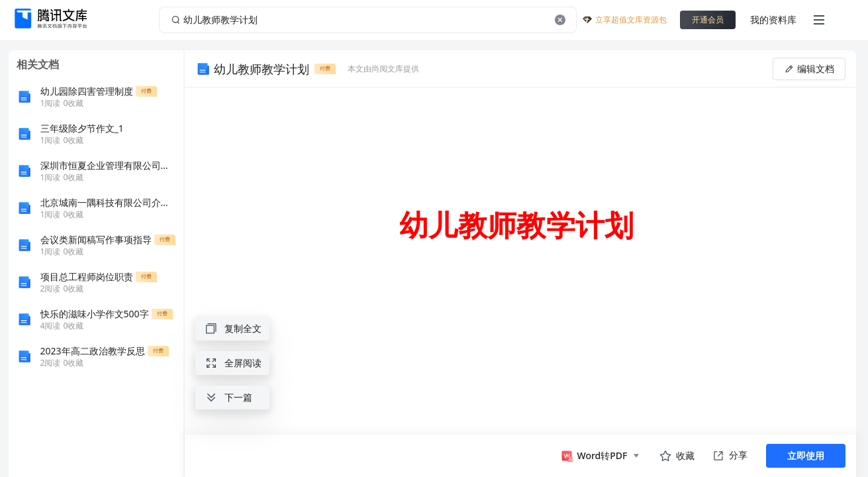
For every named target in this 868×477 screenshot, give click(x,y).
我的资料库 (773, 20)
